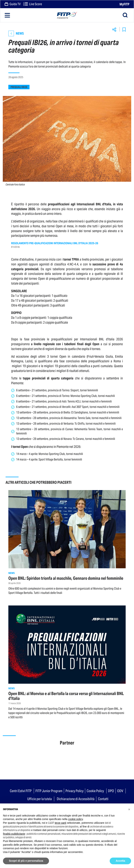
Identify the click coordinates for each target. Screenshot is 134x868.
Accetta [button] (120, 861)
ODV (120, 791)
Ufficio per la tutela (40, 799)
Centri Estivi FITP (21, 791)
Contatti (103, 799)
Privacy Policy (75, 791)
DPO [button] (111, 791)
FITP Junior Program (49, 791)
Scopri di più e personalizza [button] (26, 861)
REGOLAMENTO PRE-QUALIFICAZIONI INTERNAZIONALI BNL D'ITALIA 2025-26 (55, 243)
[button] (129, 809)
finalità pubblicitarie (14, 834)
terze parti (61, 823)
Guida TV (13, 4)
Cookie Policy (95, 791)
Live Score (33, 4)
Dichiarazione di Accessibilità (76, 799)
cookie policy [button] (75, 819)
